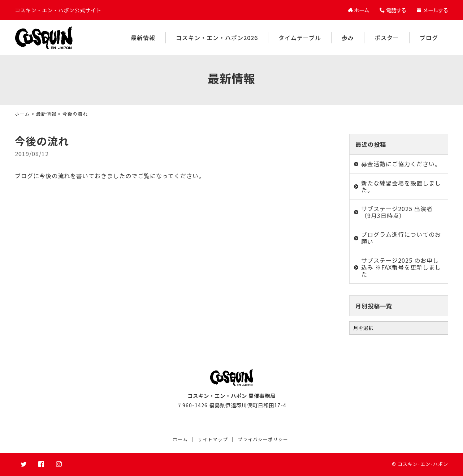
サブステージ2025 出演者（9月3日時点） (397, 212)
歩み (348, 38)
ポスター (387, 38)
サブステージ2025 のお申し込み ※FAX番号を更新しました (401, 267)
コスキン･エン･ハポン (423, 464)
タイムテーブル (300, 38)
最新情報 (143, 38)
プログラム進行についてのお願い (401, 238)
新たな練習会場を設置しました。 (401, 186)
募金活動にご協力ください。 (401, 164)
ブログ (429, 38)
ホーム (22, 114)
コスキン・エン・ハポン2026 (217, 38)
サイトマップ (213, 439)
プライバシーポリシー (263, 439)
